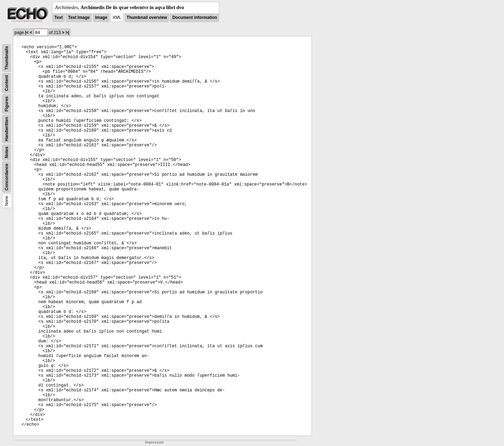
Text (58, 18)
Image (101, 18)
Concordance (7, 177)
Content (7, 83)
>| (67, 33)
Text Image (79, 18)
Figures (7, 104)
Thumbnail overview (147, 18)
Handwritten (7, 129)
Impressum (154, 442)
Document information (195, 18)
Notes (7, 152)
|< (27, 33)
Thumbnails (7, 58)
